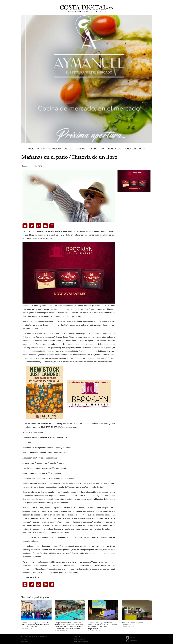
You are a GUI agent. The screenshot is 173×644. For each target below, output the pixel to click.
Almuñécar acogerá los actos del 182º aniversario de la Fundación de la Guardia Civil (35, 625)
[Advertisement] (134, 228)
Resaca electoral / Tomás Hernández (132, 624)
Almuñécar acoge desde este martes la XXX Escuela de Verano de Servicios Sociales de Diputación (103, 626)
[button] (25, 226)
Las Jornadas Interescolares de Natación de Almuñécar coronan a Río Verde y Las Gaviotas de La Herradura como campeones (70, 626)
